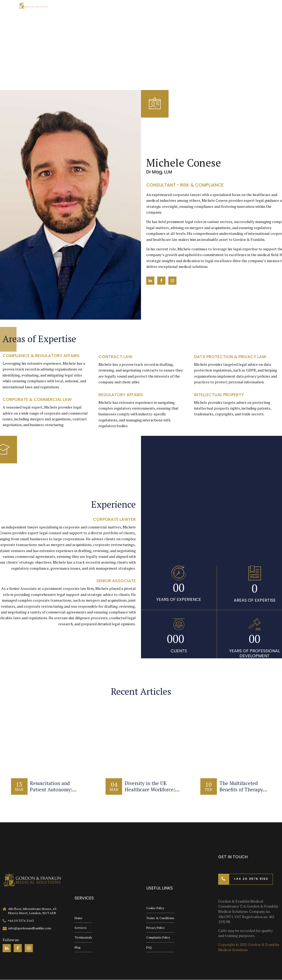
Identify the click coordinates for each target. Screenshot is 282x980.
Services (81, 927)
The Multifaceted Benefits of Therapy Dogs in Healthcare (242, 789)
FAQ (149, 947)
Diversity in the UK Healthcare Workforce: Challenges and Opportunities (151, 793)
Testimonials (84, 937)
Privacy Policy (156, 927)
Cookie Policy (156, 907)
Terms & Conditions (161, 917)
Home (79, 917)
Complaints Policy (159, 937)
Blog (78, 947)
